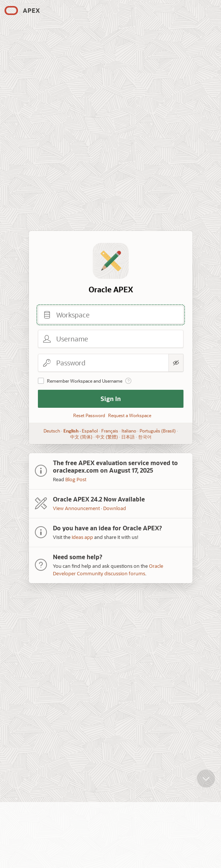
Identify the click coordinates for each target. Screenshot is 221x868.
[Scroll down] (206, 783)
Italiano (129, 431)
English (71, 431)
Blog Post (76, 479)
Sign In (111, 399)
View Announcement (76, 508)
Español (90, 431)
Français (110, 431)
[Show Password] (176, 363)
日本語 (128, 437)
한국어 (144, 437)
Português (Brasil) (158, 431)
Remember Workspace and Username (85, 381)
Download (115, 508)
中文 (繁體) (106, 437)
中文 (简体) (81, 437)
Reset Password (89, 415)
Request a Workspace (130, 415)
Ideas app (82, 537)
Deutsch (52, 431)
